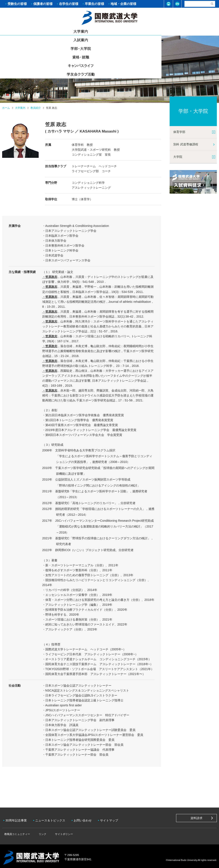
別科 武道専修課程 (186, 144)
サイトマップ (113, 819)
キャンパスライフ (164, 31)
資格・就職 (128, 31)
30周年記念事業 (17, 819)
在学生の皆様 (69, 4)
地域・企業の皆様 (123, 4)
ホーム (109, 17)
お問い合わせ (86, 819)
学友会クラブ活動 (201, 31)
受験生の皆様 (17, 4)
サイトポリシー (57, 831)
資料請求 (196, 818)
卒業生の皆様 (94, 4)
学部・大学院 (91, 31)
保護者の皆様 (43, 4)
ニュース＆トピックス (52, 819)
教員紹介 (36, 108)
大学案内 (18, 31)
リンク (39, 831)
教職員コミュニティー (16, 831)
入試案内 (55, 31)
